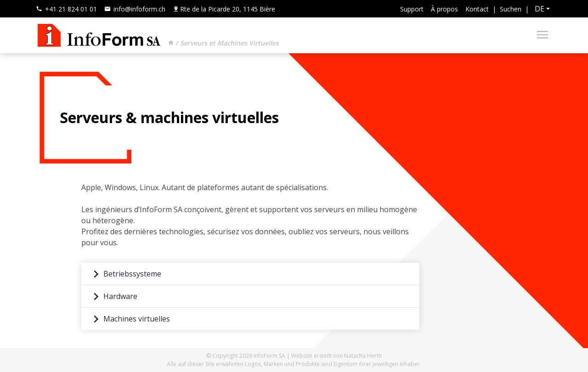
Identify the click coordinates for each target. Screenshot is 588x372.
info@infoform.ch (135, 9)
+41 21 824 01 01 (66, 9)
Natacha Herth (363, 356)
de (540, 9)
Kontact (477, 9)
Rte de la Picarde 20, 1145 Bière (224, 9)
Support (412, 9)
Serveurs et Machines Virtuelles (229, 43)
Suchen (511, 9)
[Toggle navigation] (540, 35)
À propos (444, 9)
